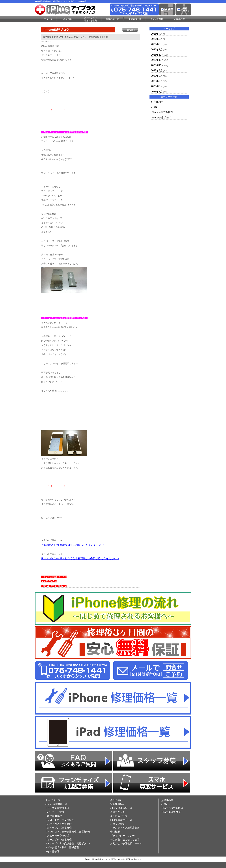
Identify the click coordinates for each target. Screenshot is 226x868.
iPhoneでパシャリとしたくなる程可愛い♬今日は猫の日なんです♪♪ (80, 558)
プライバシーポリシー (122, 836)
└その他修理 (52, 851)
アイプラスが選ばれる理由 (90, 19)
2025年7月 (157, 81)
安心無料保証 (118, 804)
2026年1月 (157, 50)
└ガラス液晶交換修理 (57, 808)
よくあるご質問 (119, 816)
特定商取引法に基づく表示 (125, 840)
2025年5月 (157, 92)
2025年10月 (157, 65)
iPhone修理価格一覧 (121, 808)
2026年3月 (157, 39)
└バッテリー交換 (55, 812)
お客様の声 (179, 19)
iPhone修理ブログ (161, 118)
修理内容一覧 (112, 19)
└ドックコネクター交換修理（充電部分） (68, 832)
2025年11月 (157, 60)
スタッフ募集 (118, 824)
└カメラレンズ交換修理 (59, 828)
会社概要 (115, 832)
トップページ (46, 19)
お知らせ (156, 107)
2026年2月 (157, 44)
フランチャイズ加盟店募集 (125, 828)
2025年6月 (157, 86)
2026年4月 (157, 34)
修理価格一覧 (135, 19)
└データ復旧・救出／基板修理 (62, 847)
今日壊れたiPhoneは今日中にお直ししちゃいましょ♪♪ (73, 545)
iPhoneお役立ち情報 (162, 112)
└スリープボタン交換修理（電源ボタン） (68, 843)
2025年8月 (157, 76)
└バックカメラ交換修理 (59, 824)
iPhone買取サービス (121, 820)
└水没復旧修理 (54, 816)
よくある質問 (157, 19)
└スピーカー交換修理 (57, 836)
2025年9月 (157, 70)
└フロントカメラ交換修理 (60, 820)
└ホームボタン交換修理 (59, 840)
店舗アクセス (118, 812)
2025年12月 (157, 55)
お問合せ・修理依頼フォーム (126, 843)
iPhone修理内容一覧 (57, 804)
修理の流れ (68, 19)
